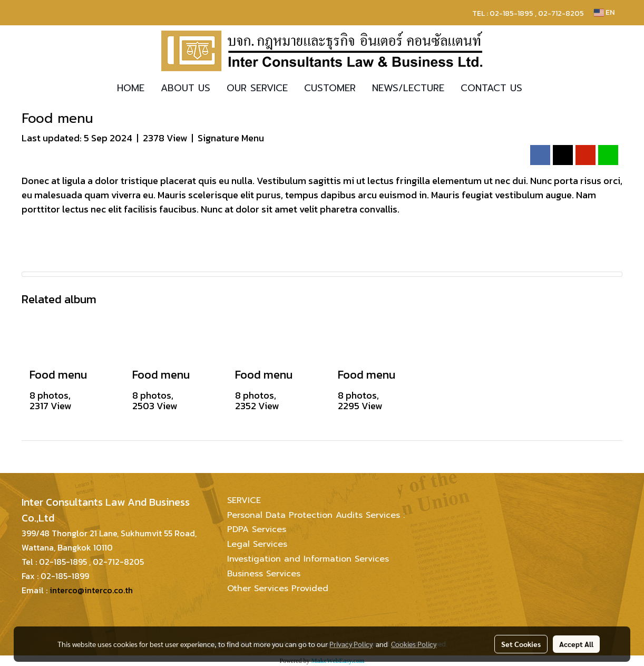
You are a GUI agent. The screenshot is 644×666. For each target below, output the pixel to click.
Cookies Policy (414, 644)
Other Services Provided (278, 588)
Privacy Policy (351, 644)
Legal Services (257, 544)
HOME (131, 88)
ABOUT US (186, 88)
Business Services (264, 574)
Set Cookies (521, 644)
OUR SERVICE (257, 88)
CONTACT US (491, 88)
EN (604, 12)
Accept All (576, 644)
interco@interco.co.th (91, 590)
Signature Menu (231, 138)
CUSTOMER (330, 88)
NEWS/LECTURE (408, 88)
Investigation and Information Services (308, 559)
